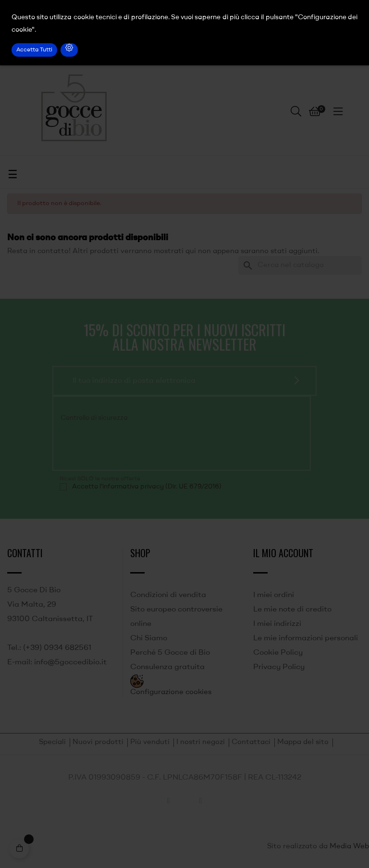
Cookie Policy (278, 653)
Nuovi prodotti (98, 742)
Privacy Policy (279, 667)
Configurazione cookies (171, 692)
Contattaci (251, 742)
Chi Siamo (149, 638)
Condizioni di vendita (168, 595)
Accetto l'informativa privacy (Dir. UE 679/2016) (147, 487)
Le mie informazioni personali (306, 638)
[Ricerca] (300, 265)
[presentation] (125, 445)
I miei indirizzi (277, 624)
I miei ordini (274, 595)
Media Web (349, 847)
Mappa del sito (303, 742)
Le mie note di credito (292, 610)
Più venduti (150, 742)
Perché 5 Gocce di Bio (170, 653)
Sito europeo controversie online (176, 617)
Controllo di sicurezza (94, 418)
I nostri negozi (201, 742)
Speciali (52, 742)
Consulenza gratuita (167, 667)
